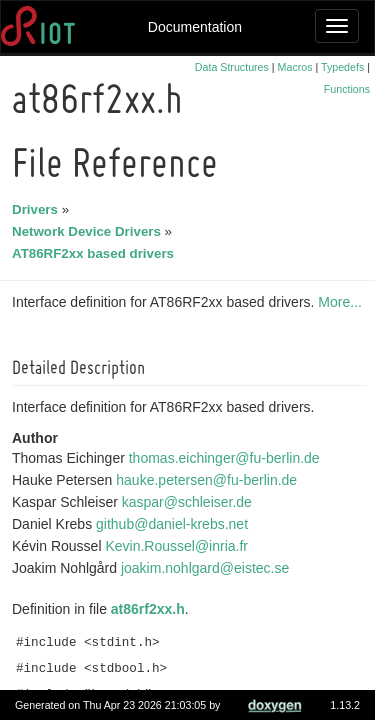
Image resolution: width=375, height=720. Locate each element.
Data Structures (232, 67)
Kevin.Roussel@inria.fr (179, 546)
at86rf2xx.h (151, 609)
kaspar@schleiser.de (190, 502)
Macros (295, 67)
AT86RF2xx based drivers (96, 253)
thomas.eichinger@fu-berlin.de (227, 458)
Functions (347, 89)
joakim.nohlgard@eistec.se (208, 568)
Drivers (38, 209)
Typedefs (342, 67)
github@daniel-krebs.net (175, 524)
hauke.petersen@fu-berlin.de (209, 480)
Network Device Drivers (89, 231)
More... (343, 302)
